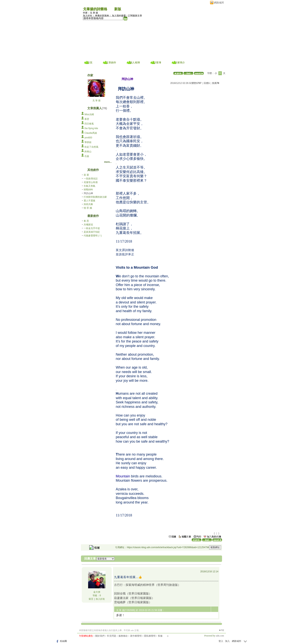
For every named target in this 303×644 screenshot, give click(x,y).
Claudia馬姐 (91, 133)
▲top (221, 630)
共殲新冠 (88, 225)
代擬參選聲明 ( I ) (93, 236)
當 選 (86, 175)
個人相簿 (135, 63)
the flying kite (91, 128)
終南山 (88, 152)
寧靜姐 (88, 142)
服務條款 (123, 636)
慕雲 (87, 119)
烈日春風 (89, 124)
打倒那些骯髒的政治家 (95, 197)
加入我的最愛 (119, 16)
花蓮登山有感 (91, 182)
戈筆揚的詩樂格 (95, 9)
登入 (221, 641)
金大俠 (97, 592)
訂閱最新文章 (135, 16)
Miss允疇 (89, 114)
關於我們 (100, 636)
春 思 (86, 221)
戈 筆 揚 (97, 101)
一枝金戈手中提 (92, 228)
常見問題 (111, 636)
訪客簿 (157, 63)
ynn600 (88, 138)
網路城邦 (219, 3)
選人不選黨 (89, 201)
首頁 (90, 63)
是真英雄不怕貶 (92, 232)
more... (108, 162)
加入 (227, 641)
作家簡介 (180, 63)
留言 (91, 599)
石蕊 (87, 156)
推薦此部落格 (102, 16)
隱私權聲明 (150, 636)
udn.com (220, 636)
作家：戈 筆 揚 (90, 13)
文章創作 (111, 63)
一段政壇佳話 (91, 179)
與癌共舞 (88, 204)
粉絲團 (63, 641)
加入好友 (88, 16)
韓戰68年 (88, 190)
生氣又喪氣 (89, 186)
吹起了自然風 (91, 147)
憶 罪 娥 (88, 208)
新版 (118, 9)
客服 (160, 636)
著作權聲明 (136, 636)
